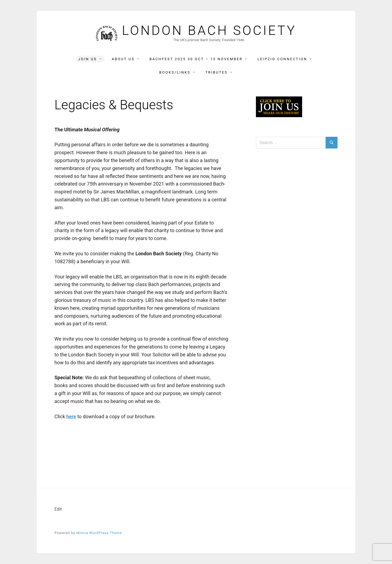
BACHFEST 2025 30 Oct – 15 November (196, 59)
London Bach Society (209, 31)
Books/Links (175, 72)
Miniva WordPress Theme (99, 533)
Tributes (216, 72)
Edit (58, 509)
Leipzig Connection (282, 59)
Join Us (88, 59)
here (71, 416)
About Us (123, 59)
